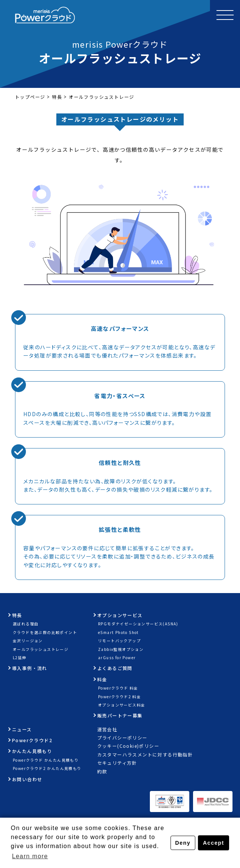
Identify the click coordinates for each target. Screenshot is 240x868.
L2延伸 (20, 657)
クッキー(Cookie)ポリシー (128, 746)
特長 (57, 97)
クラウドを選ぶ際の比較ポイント (45, 632)
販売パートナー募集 (120, 715)
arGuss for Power (117, 657)
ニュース (22, 729)
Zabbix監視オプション (121, 649)
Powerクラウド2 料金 (119, 697)
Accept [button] (213, 843)
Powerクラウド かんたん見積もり (46, 760)
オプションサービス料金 (122, 705)
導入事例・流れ (30, 668)
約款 (102, 771)
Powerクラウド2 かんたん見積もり (47, 768)
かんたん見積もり (32, 751)
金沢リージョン (28, 641)
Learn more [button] (30, 856)
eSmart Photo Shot (118, 632)
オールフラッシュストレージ (41, 649)
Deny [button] (183, 843)
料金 (102, 679)
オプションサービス (120, 615)
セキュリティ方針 (117, 763)
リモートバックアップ (119, 641)
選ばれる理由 (26, 624)
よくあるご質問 (115, 668)
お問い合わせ (27, 779)
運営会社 (107, 729)
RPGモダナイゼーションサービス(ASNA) (138, 624)
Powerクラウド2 (32, 740)
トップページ (30, 97)
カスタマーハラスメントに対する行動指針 (145, 754)
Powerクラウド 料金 (118, 688)
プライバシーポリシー (122, 737)
